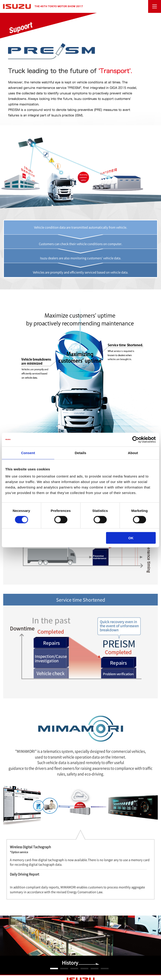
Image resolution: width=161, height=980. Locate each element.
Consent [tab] (28, 453)
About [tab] (133, 453)
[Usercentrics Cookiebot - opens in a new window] (136, 439)
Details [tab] (80, 453)
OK (131, 538)
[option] (80, 945)
